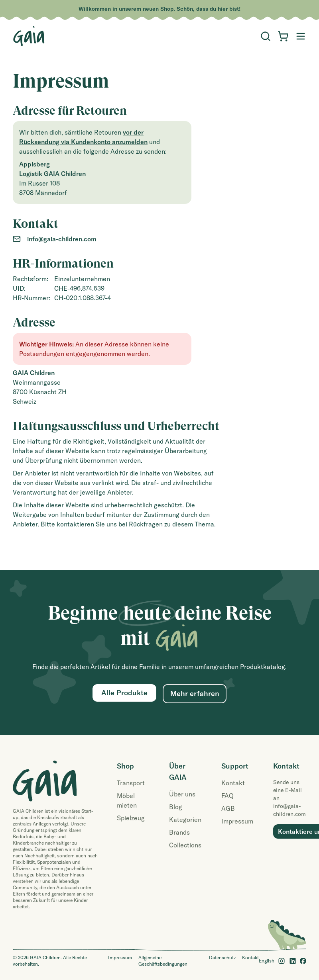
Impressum (237, 821)
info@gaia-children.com (62, 239)
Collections (185, 845)
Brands (179, 832)
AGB (228, 808)
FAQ (227, 796)
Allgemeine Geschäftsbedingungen (163, 961)
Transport (131, 783)
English (267, 961)
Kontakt (233, 783)
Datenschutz (222, 958)
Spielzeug (131, 818)
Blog (176, 807)
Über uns (182, 794)
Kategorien (185, 820)
